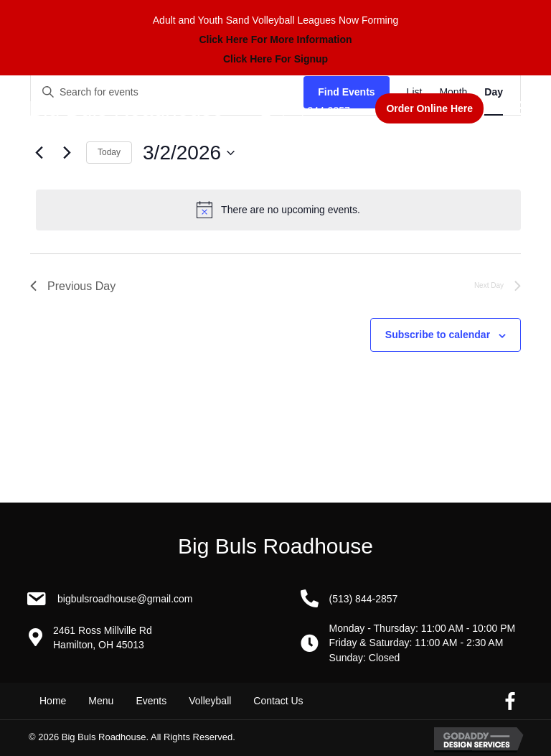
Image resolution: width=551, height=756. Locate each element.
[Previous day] (39, 153)
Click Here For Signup (275, 59)
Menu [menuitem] (101, 701)
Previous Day (73, 286)
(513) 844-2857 (316, 111)
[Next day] (67, 153)
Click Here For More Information (275, 39)
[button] (429, 108)
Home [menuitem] (53, 701)
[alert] (278, 210)
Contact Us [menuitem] (278, 701)
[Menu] (516, 108)
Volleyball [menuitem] (210, 701)
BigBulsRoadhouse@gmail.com (125, 599)
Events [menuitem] (151, 701)
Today (109, 152)
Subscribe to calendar (438, 335)
